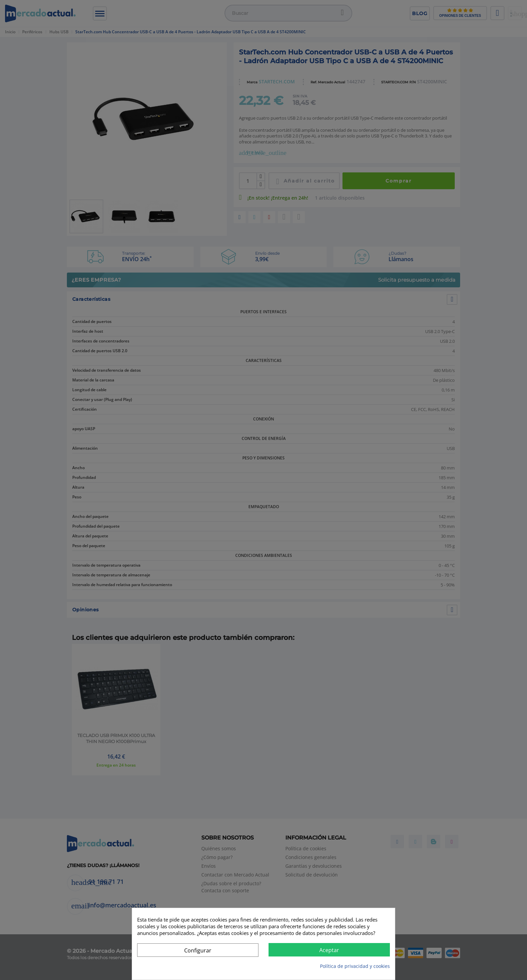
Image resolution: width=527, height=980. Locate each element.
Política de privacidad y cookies (355, 966)
